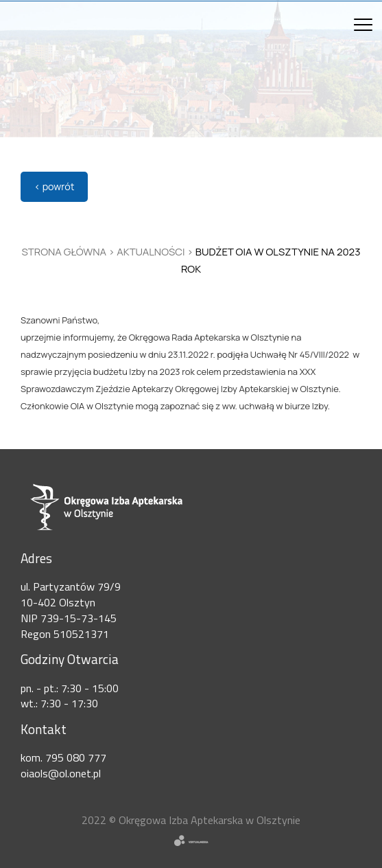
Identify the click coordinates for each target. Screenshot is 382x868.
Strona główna (64, 252)
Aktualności (151, 252)
